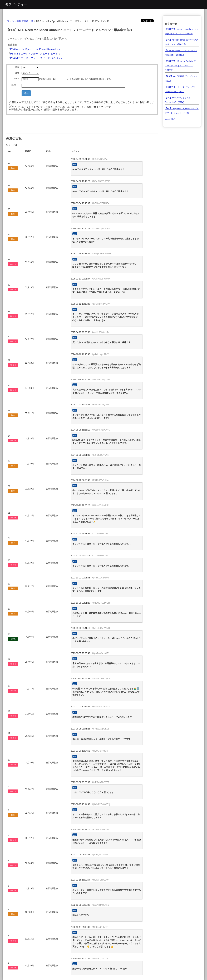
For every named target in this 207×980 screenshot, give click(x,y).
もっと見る (170, 119)
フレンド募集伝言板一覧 (20, 21)
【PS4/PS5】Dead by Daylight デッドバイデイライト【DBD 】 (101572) (181, 66)
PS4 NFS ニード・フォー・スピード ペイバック (37, 58)
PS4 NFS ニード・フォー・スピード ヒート (34, 54)
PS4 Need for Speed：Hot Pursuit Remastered (36, 49)
